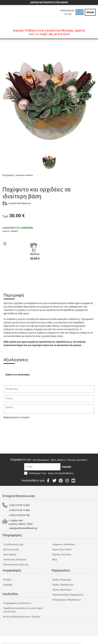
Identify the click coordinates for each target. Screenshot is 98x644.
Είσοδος (8, 580)
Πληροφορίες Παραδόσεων (67, 600)
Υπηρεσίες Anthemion (64, 544)
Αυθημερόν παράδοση (24, 175)
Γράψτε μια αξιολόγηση (17, 375)
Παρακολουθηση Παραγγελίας (68, 595)
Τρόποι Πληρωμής (62, 580)
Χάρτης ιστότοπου (62, 554)
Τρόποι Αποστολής (62, 590)
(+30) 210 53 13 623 (19, 505)
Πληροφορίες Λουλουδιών (17, 603)
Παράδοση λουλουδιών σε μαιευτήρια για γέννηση (23, 610)
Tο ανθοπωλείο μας (13, 544)
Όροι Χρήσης (10, 554)
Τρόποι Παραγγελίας (63, 585)
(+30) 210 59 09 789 (19, 515)
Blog (54, 559)
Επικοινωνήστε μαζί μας (16, 565)
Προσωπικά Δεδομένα (15, 559)
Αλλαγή (90, 12)
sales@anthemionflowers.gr (23, 528)
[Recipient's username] (42, 467)
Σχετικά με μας (11, 549)
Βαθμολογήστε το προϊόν (16, 417)
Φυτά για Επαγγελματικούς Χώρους (22, 617)
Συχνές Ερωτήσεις (62, 549)
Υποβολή (10, 426)
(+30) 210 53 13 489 (19, 510)
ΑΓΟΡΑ (35, 274)
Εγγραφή (8, 585)
